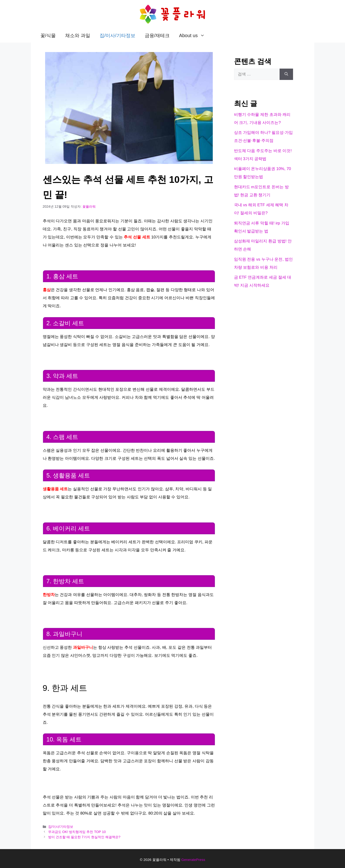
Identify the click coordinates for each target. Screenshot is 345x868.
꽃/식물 (48, 35)
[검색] (286, 74)
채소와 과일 (78, 35)
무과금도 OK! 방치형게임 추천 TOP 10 (77, 832)
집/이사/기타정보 (117, 35)
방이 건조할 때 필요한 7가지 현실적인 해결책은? (84, 837)
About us (194, 35)
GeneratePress (193, 860)
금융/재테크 (157, 35)
